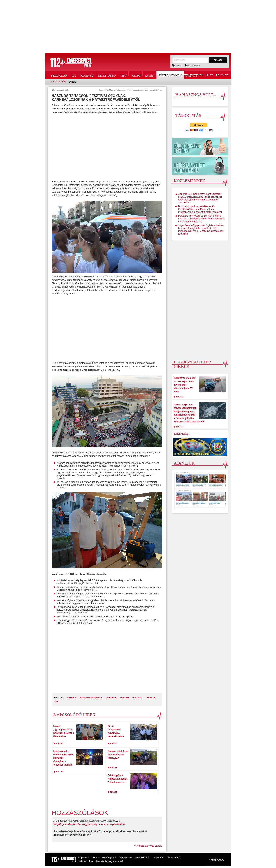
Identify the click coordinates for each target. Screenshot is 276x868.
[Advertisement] (138, 27)
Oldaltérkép (194, 66)
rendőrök (150, 698)
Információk (173, 858)
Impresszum (125, 858)
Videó (136, 75)
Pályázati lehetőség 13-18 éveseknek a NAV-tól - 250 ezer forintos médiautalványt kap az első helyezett (201, 219)
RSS (209, 75)
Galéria (96, 858)
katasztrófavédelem (91, 698)
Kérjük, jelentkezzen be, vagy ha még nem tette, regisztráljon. (90, 824)
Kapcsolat (84, 858)
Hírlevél (223, 75)
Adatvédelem (142, 858)
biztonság (111, 698)
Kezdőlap (59, 75)
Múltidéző (107, 75)
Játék (150, 75)
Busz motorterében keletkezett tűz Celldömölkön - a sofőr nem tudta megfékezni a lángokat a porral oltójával (200, 209)
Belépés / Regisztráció (189, 75)
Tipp (123, 75)
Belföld (73, 82)
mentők (125, 698)
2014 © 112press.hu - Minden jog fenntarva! (101, 861)
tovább (60, 743)
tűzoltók (137, 698)
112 (74, 75)
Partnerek (182, 434)
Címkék (179, 66)
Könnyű (87, 75)
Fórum (192, 75)
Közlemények (171, 75)
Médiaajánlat (109, 858)
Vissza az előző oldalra (150, 846)
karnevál (72, 698)
